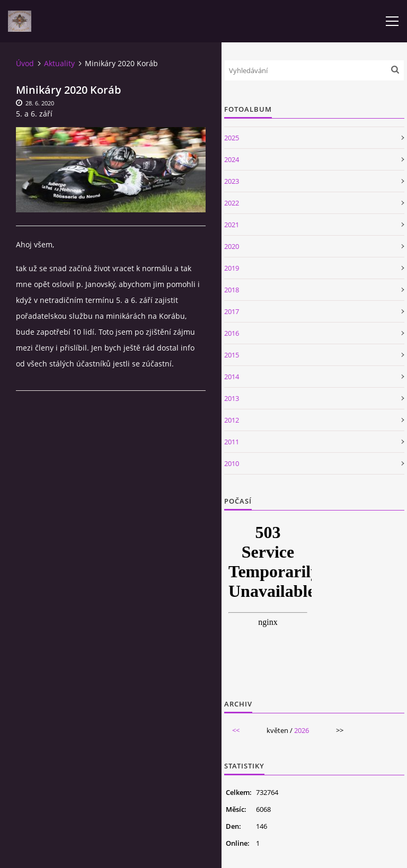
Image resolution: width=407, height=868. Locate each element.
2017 (232, 311)
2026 (302, 730)
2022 (232, 203)
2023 (232, 181)
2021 (232, 225)
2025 (232, 138)
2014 (232, 377)
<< (236, 730)
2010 (232, 463)
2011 (232, 442)
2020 (232, 246)
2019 (232, 268)
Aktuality (59, 63)
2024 (232, 159)
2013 (232, 398)
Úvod (25, 63)
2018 (232, 290)
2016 (232, 333)
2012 (232, 420)
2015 (232, 355)
